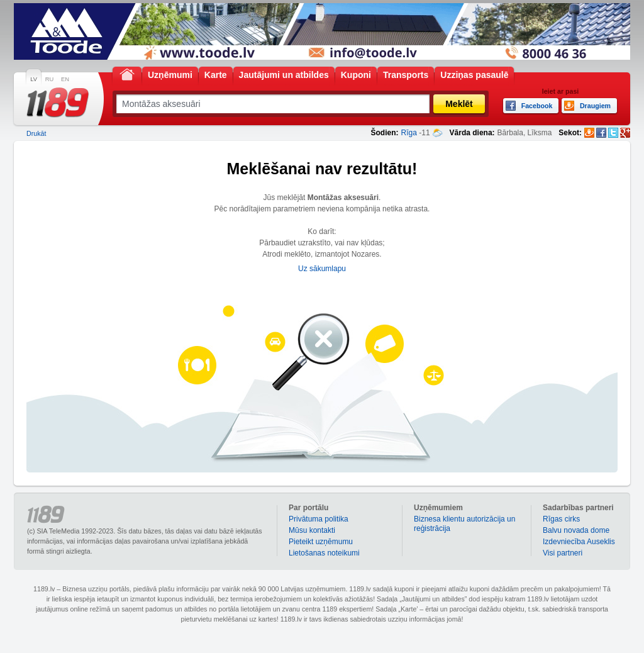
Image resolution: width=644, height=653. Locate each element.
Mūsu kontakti (312, 530)
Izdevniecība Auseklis (579, 542)
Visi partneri (563, 553)
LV (34, 79)
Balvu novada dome (576, 530)
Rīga (409, 133)
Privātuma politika (319, 519)
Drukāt (36, 133)
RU (49, 79)
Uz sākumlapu (322, 269)
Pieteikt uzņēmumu (321, 542)
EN (65, 79)
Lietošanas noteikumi (324, 553)
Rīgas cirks (561, 519)
